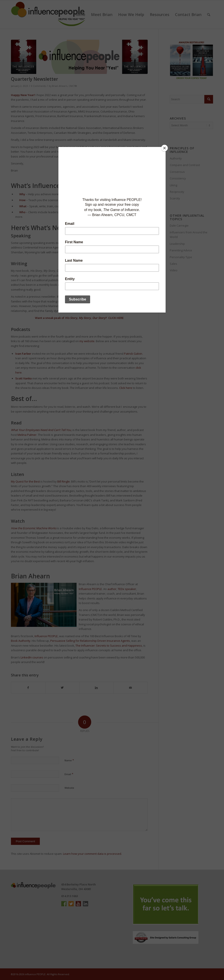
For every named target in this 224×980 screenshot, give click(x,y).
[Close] (164, 148)
